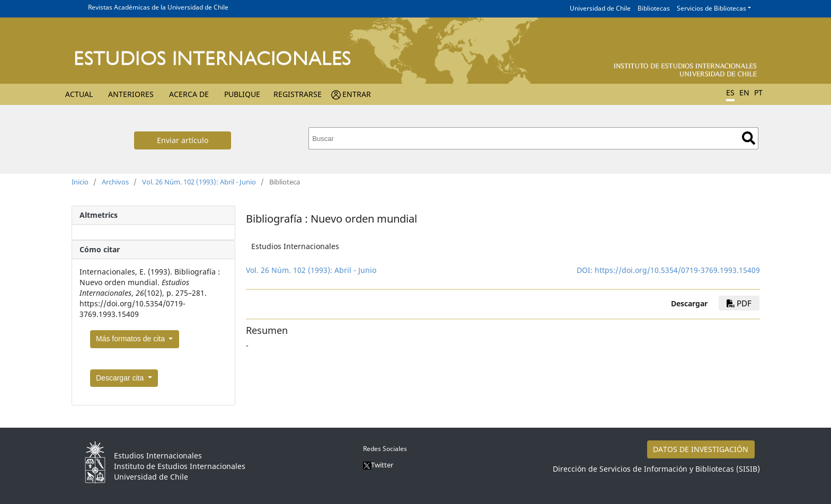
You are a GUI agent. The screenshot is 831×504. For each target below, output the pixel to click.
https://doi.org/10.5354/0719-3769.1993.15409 (677, 270)
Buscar (749, 138)
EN (744, 92)
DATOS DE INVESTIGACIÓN (701, 449)
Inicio (80, 182)
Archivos (115, 182)
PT (758, 92)
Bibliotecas (654, 8)
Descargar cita (121, 378)
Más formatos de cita (131, 339)
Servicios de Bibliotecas (711, 8)
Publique (242, 94)
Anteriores (131, 94)
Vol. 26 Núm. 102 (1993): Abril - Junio (199, 182)
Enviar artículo (183, 140)
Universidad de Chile (600, 8)
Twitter (378, 465)
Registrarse (298, 94)
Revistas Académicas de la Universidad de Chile (158, 7)
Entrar (357, 94)
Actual (79, 94)
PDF (739, 303)
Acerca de (189, 94)
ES (730, 92)
